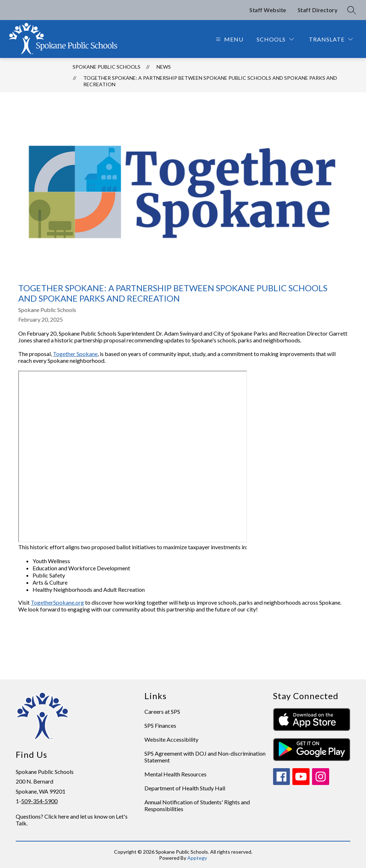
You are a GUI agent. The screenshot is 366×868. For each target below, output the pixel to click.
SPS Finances (160, 725)
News (164, 67)
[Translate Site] (331, 39)
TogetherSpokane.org (57, 602)
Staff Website (268, 10)
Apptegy (197, 858)
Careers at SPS (162, 711)
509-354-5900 (39, 801)
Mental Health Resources (175, 774)
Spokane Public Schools (107, 67)
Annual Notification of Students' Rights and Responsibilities (197, 805)
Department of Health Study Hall (185, 788)
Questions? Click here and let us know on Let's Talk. (72, 820)
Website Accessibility (171, 739)
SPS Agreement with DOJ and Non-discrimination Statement (205, 757)
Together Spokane (75, 354)
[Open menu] (229, 39)
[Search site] (352, 10)
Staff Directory (318, 10)
